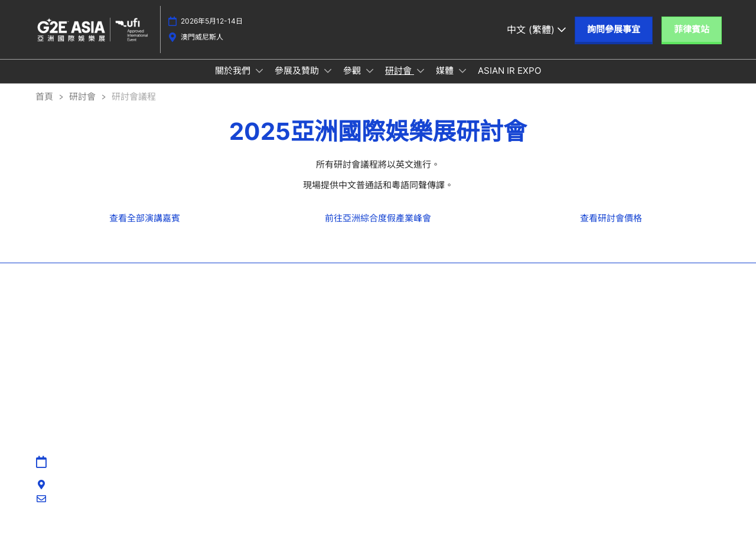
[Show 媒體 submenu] (462, 82)
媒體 (446, 82)
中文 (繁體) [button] (536, 35)
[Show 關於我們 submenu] (259, 82)
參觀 (353, 82)
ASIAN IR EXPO (509, 82)
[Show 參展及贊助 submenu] (328, 82)
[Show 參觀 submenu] (370, 82)
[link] (145, 229)
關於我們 (234, 82)
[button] (614, 35)
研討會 (400, 82)
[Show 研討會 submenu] (421, 82)
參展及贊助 (298, 82)
